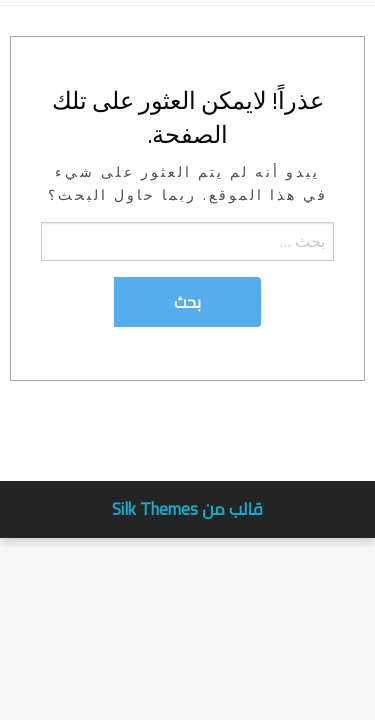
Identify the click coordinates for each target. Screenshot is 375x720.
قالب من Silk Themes (187, 509)
